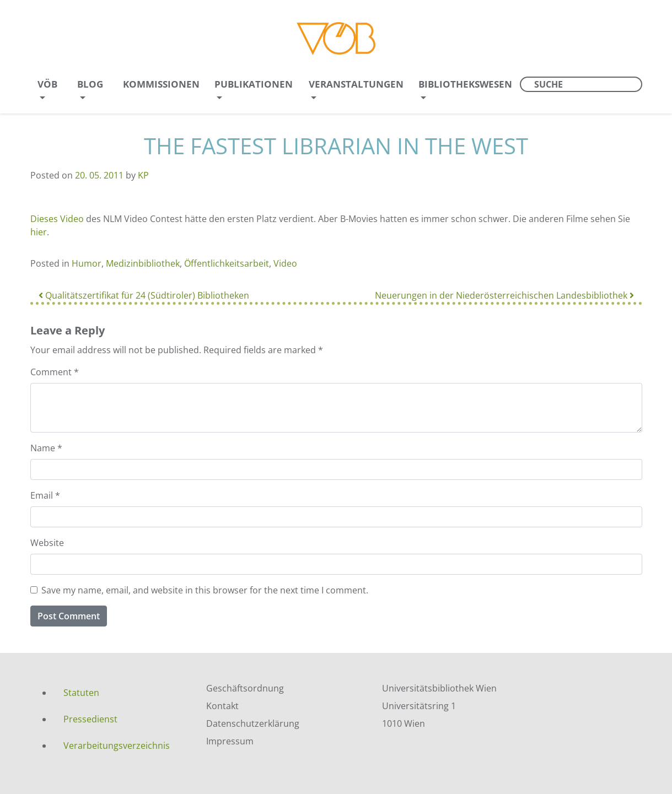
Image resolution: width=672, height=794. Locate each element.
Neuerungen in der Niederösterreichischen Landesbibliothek (504, 295)
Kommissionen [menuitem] (161, 84)
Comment (55, 372)
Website (47, 543)
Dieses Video (57, 219)
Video (285, 263)
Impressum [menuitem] (230, 741)
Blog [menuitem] (90, 84)
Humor (87, 263)
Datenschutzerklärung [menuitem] (253, 723)
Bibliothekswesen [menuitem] (465, 84)
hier (39, 232)
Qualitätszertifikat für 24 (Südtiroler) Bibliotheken (144, 295)
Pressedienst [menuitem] (90, 719)
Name (46, 448)
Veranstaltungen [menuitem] (356, 84)
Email (45, 495)
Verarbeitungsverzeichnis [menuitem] (117, 746)
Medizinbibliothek (143, 263)
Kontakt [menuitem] (222, 706)
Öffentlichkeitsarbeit (227, 263)
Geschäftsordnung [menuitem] (245, 688)
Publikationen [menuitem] (254, 84)
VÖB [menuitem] (47, 84)
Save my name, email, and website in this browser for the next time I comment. (205, 590)
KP (143, 175)
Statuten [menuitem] (81, 693)
